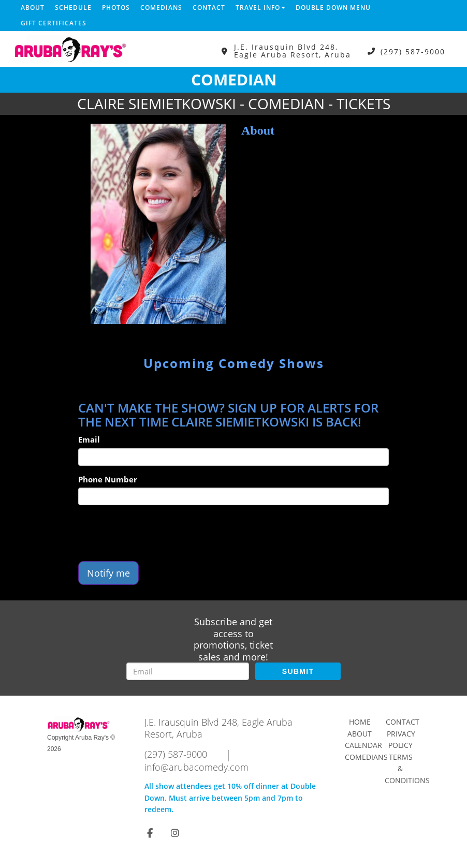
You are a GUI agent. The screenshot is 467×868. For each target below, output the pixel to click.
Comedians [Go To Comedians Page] (366, 757)
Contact (209, 8)
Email (89, 439)
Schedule (73, 8)
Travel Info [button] (260, 8)
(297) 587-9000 (413, 51)
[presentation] (157, 533)
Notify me (108, 573)
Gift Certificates (54, 23)
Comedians (161, 8)
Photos (116, 8)
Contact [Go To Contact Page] (403, 722)
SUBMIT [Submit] (298, 671)
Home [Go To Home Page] (360, 722)
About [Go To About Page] (360, 734)
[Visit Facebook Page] (150, 833)
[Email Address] (188, 671)
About (33, 8)
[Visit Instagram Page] (175, 833)
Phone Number (108, 479)
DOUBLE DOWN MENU (333, 8)
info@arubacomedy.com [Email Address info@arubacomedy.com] (196, 767)
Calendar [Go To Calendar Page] (363, 745)
